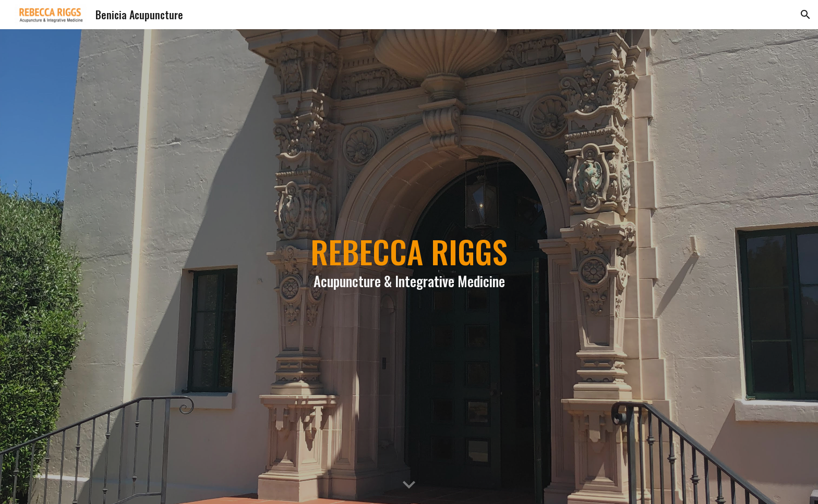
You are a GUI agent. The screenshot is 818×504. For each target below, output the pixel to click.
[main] (409, 267)
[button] (805, 15)
